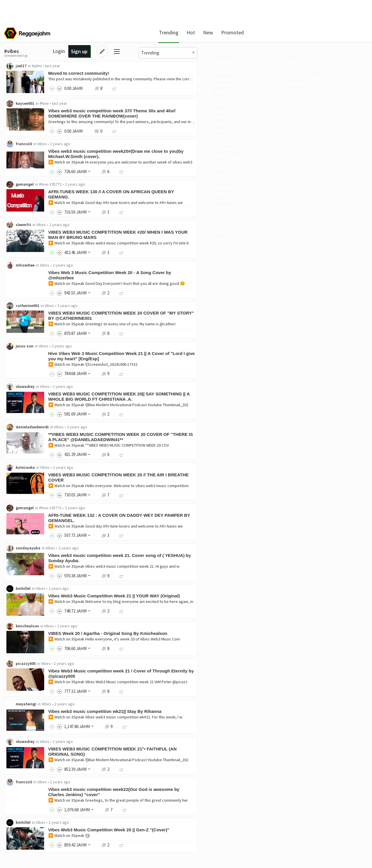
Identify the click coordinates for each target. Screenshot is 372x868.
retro (19, 235)
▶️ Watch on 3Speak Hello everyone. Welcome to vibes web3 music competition (194, 491)
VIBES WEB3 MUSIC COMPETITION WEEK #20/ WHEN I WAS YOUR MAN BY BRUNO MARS (193, 237)
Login (306, 32)
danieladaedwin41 (108, 432)
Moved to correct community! (154, 73)
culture (21, 123)
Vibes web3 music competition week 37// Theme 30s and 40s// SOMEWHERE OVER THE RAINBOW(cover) (187, 114)
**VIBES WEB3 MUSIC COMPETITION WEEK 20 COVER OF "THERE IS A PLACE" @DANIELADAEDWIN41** (193, 442)
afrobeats (24, 93)
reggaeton (25, 227)
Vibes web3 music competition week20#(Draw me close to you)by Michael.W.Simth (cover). (191, 155)
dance (20, 130)
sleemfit (99, 227)
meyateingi (101, 713)
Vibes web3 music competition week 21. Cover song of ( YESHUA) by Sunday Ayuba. (195, 565)
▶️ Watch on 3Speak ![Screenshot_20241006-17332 (168, 368)
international (28, 160)
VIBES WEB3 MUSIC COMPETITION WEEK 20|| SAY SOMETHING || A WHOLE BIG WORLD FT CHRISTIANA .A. (194, 401)
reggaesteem (28, 78)
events (21, 145)
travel (20, 264)
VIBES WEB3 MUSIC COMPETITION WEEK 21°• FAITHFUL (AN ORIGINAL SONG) (188, 762)
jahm (19, 71)
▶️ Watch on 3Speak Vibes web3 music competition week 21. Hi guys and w (189, 574)
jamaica (22, 175)
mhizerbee (100, 268)
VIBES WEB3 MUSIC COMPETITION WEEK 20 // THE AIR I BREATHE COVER (194, 483)
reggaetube (26, 86)
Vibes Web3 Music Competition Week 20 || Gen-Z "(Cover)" (184, 841)
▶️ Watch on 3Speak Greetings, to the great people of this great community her (193, 811)
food (19, 152)
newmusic (24, 205)
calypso (22, 115)
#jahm (112, 66)
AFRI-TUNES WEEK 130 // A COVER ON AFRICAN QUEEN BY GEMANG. (186, 196)
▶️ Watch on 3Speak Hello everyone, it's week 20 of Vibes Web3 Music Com (189, 647)
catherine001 (103, 309)
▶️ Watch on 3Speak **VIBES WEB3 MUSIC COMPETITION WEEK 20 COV (184, 450)
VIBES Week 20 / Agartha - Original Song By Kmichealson (183, 642)
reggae (21, 220)
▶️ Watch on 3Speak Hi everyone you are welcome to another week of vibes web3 (196, 164)
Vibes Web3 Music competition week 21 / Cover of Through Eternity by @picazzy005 (193, 682)
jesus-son (100, 350)
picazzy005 (101, 672)
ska (18, 249)
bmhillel (98, 596)
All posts (24, 58)
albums (22, 100)
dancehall (24, 138)
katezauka (101, 473)
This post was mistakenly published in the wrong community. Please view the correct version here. (209, 79)
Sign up (327, 32)
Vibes (117, 145)
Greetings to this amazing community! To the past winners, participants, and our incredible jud (205, 123)
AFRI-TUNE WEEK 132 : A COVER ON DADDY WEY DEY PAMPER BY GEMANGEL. (194, 524)
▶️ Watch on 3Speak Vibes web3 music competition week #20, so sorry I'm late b (194, 245)
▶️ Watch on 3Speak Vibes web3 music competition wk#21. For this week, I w (191, 727)
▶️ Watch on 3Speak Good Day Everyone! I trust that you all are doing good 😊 (192, 286)
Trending (153, 32)
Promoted (217, 32)
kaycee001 (100, 104)
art (17, 108)
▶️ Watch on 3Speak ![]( (144, 847)
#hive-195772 (126, 186)
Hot (175, 32)
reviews (22, 242)
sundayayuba (103, 555)
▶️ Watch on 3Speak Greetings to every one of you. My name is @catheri (187, 327)
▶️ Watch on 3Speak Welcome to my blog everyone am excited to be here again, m (196, 609)
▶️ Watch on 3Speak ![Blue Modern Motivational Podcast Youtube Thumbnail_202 (194, 409)
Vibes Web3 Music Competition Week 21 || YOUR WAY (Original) (189, 604)
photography (27, 212)
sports (21, 257)
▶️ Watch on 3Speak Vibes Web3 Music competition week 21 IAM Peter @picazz (193, 691)
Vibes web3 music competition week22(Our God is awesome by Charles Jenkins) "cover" (189, 803)
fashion (22, 190)
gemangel (100, 186)
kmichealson (103, 634)
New (193, 32)
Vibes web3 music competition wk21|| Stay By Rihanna (180, 721)
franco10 (99, 145)
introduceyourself (32, 168)
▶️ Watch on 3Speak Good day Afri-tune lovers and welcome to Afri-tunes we (191, 204)
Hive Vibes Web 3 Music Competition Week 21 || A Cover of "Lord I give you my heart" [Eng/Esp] (192, 360)
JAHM (290, 57)
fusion (20, 197)
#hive (119, 104)
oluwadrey (100, 391)
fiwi (18, 182)
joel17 (96, 66)
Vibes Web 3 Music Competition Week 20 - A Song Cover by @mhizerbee (185, 278)
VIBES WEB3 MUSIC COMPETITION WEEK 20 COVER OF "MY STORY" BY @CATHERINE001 (187, 319)
